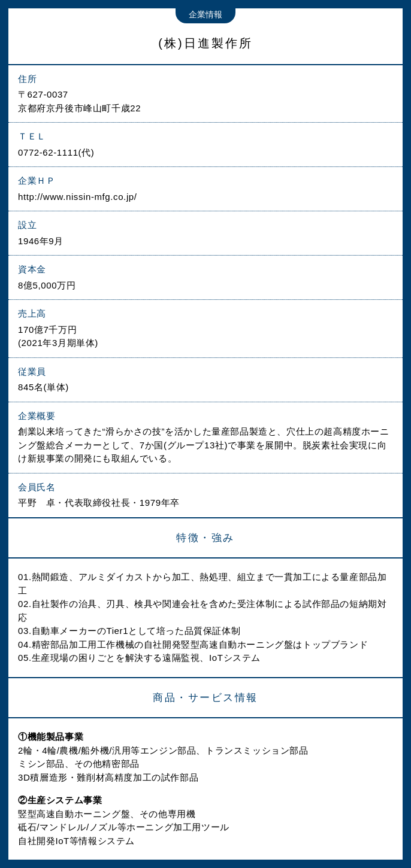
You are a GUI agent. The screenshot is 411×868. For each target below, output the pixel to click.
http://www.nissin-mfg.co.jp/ (78, 197)
